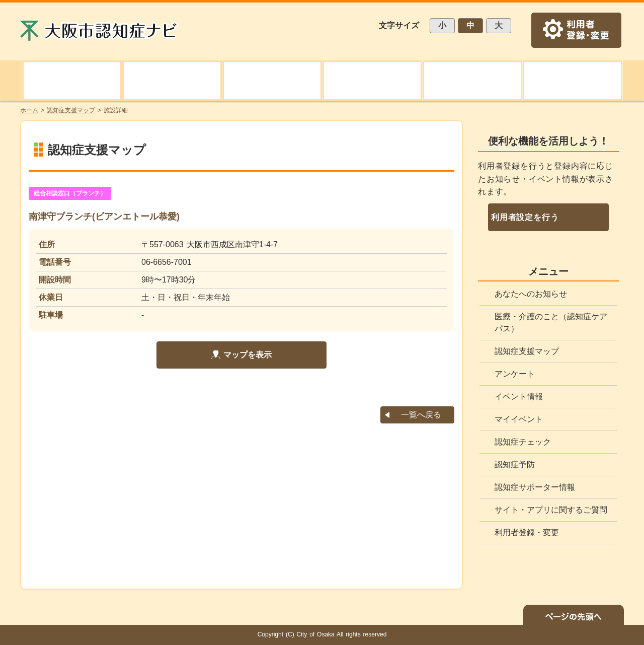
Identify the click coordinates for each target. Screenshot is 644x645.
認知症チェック (523, 442)
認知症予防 (515, 464)
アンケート (515, 374)
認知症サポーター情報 (535, 487)
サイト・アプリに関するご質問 (551, 510)
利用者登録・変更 (527, 532)
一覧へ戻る (421, 415)
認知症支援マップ (527, 351)
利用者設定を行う (525, 217)
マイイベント (519, 419)
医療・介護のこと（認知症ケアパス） (551, 322)
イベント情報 (519, 397)
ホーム (29, 110)
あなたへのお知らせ (531, 294)
